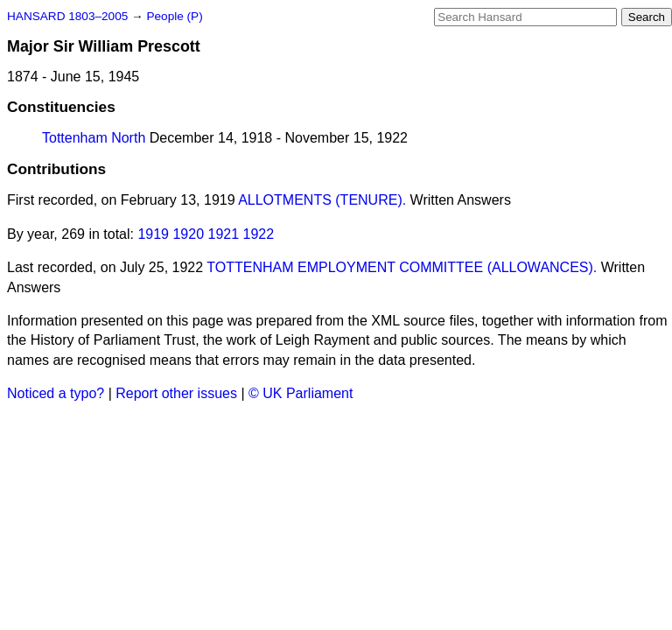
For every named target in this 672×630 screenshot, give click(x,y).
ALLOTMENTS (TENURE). (322, 200)
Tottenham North (94, 138)
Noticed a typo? (56, 393)
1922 (259, 234)
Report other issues (176, 393)
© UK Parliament (301, 393)
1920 (188, 234)
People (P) (174, 16)
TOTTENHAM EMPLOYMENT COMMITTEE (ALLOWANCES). (402, 267)
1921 (224, 234)
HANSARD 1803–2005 (67, 16)
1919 (153, 234)
